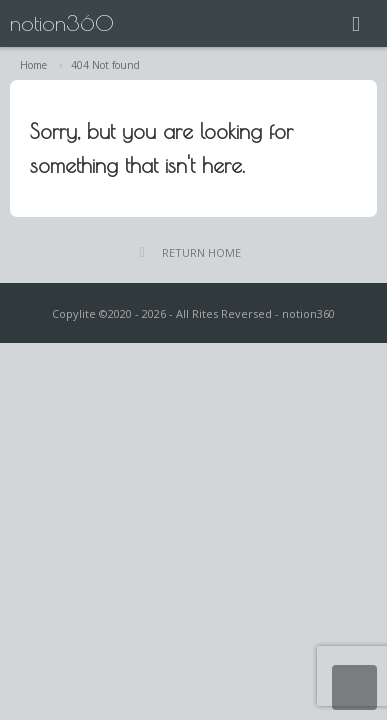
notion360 (62, 23)
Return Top (354, 687)
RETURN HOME (201, 252)
